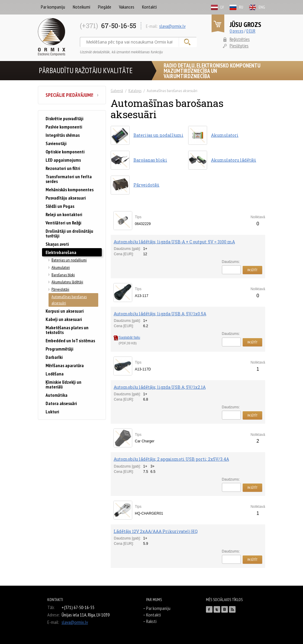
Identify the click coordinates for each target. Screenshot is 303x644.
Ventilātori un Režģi (63, 223)
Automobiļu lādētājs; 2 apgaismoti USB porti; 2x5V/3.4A (171, 459)
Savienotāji (56, 143)
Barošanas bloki (63, 275)
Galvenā (117, 91)
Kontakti (149, 7)
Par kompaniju (53, 7)
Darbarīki (54, 357)
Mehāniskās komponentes (70, 189)
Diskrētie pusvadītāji (65, 118)
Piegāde (105, 7)
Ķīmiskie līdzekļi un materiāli (63, 384)
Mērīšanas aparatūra (65, 365)
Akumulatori (61, 267)
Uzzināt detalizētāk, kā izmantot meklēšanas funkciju (121, 52)
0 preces (236, 31)
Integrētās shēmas (63, 135)
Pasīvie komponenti (64, 127)
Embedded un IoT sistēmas (70, 341)
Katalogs (135, 91)
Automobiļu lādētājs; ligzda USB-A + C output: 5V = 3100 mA (174, 242)
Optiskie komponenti (65, 152)
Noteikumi (82, 7)
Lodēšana (55, 374)
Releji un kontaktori (64, 214)
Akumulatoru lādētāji (67, 282)
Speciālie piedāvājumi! (72, 95)
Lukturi (52, 412)
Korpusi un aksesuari (65, 311)
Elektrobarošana (61, 252)
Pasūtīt (252, 270)
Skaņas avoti (57, 244)
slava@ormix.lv (172, 26)
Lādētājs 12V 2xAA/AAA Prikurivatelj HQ (156, 531)
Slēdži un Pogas (60, 206)
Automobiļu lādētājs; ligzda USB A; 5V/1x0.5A (160, 314)
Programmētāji (59, 349)
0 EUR (251, 31)
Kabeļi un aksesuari (64, 319)
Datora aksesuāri (61, 403)
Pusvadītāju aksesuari (66, 198)
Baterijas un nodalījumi (69, 260)
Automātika (57, 395)
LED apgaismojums (63, 160)
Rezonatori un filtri (63, 168)
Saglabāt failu (127, 338)
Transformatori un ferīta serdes (69, 179)
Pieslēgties (239, 46)
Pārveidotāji (60, 289)
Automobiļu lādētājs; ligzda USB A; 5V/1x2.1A (160, 387)
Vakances (127, 7)
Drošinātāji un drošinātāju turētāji (69, 233)
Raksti (151, 621)
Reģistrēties (240, 39)
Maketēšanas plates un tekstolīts (67, 330)
